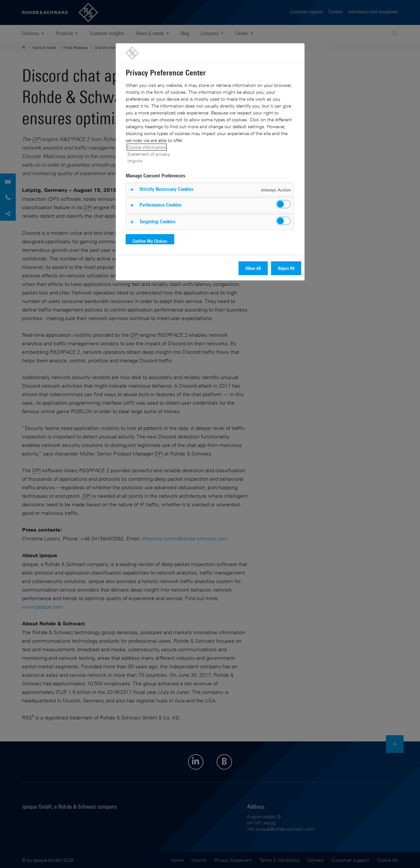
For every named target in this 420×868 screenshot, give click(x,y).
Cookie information (147, 147)
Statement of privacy (149, 154)
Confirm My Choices (150, 241)
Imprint (135, 161)
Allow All (253, 268)
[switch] (283, 204)
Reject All (286, 268)
